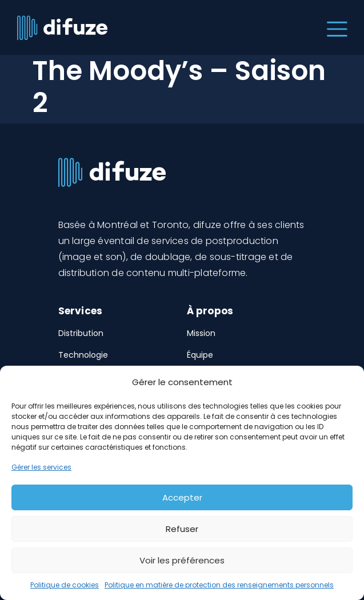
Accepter (182, 497)
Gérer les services (41, 467)
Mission (201, 333)
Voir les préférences (182, 560)
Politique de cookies (65, 585)
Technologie (83, 355)
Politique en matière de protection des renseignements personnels (219, 585)
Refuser (182, 529)
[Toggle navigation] (335, 27)
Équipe (200, 355)
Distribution (81, 333)
